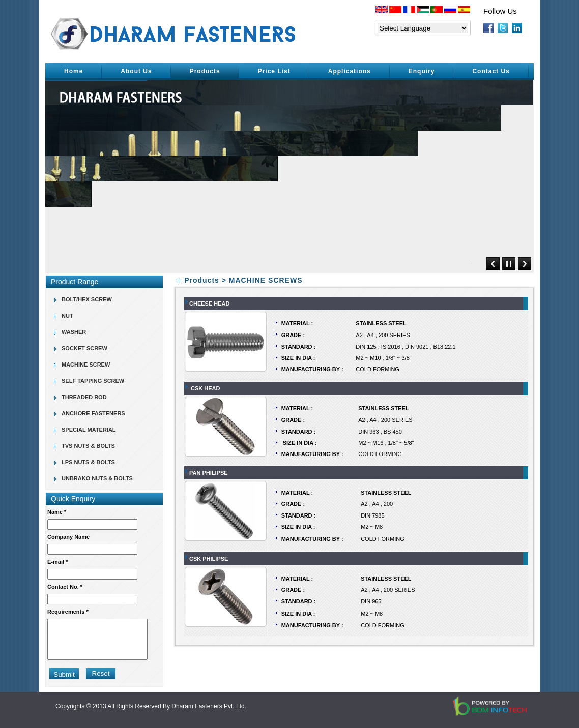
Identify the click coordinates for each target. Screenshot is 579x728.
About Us (136, 71)
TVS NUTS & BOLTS (88, 446)
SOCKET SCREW (84, 348)
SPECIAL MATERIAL (89, 430)
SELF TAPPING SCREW (93, 381)
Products (205, 71)
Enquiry (422, 71)
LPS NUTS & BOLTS (88, 462)
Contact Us (491, 71)
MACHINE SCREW (86, 365)
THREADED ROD (84, 397)
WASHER (74, 332)
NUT (67, 316)
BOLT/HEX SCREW (87, 299)
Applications (350, 71)
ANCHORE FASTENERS (93, 413)
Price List (274, 71)
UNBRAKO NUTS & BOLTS (97, 478)
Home (74, 71)
